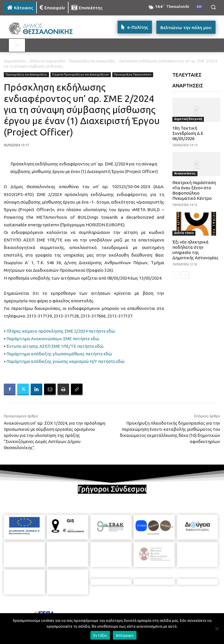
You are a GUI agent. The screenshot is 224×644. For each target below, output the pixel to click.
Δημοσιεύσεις (15, 61)
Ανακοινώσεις (185, 173)
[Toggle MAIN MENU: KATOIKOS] (17, 45)
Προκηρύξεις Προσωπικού (133, 75)
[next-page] (185, 275)
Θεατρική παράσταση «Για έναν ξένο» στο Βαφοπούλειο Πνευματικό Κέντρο (194, 190)
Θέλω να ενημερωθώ (48, 61)
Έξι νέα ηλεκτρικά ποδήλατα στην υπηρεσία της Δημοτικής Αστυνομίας (195, 250)
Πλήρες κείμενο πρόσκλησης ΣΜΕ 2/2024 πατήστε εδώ (61, 331)
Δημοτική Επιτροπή (188, 119)
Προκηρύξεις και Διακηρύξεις (92, 61)
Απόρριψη (125, 635)
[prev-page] (176, 275)
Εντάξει (100, 635)
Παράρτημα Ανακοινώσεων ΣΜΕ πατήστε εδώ (53, 339)
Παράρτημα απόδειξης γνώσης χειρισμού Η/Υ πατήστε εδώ (65, 361)
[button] (213, 7)
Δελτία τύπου (184, 233)
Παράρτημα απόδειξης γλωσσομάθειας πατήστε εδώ (59, 354)
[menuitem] (199, 7)
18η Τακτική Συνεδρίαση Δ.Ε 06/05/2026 (188, 133)
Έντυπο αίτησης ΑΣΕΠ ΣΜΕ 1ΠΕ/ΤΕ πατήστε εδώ (55, 346)
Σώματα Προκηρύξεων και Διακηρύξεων (81, 75)
